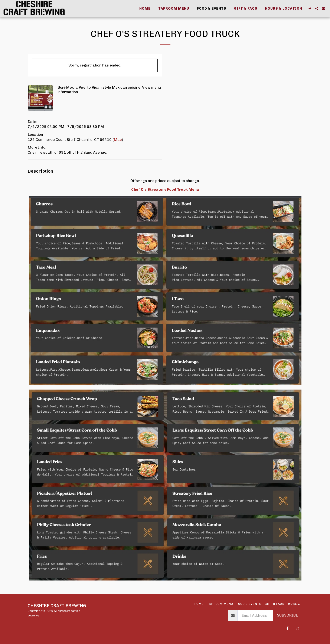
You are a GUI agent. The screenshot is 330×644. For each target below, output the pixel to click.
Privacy (33, 616)
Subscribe (287, 615)
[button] (310, 9)
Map (118, 140)
